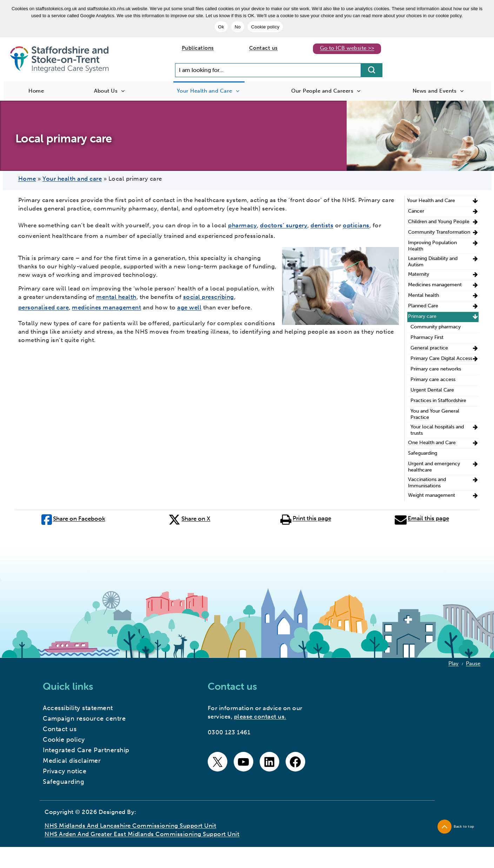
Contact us (263, 48)
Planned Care (423, 306)
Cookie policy (265, 27)
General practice (429, 348)
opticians (356, 225)
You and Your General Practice (435, 414)
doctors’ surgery (284, 225)
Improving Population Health (432, 246)
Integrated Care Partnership (86, 750)
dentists (322, 225)
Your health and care (72, 179)
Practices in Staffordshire (438, 400)
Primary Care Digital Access (441, 358)
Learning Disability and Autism (433, 262)
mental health (116, 297)
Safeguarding (423, 453)
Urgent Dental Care (432, 390)
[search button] (372, 70)
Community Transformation (439, 232)
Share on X (189, 518)
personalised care (44, 307)
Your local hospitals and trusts (437, 430)
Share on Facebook (73, 518)
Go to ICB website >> (347, 48)
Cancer (416, 211)
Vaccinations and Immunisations (427, 483)
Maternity (419, 274)
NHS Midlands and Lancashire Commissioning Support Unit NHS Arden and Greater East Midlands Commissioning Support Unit (142, 830)
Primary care (422, 316)
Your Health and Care (431, 201)
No (238, 27)
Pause (473, 663)
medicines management (106, 307)
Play (453, 663)
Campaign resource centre (84, 719)
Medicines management (435, 285)
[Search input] (268, 70)
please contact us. (260, 716)
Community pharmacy (436, 327)
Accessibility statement (78, 708)
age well (189, 307)
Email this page (422, 518)
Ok (221, 27)
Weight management (432, 495)
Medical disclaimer (72, 761)
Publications (198, 48)
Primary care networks (436, 369)
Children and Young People (439, 222)
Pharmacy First (427, 337)
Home (27, 179)
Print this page (306, 518)
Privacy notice (65, 771)
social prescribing (209, 297)
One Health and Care (432, 443)
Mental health (423, 295)
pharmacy (242, 225)
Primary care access (433, 379)
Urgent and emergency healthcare (434, 467)
